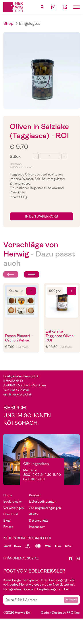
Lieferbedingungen (43, 501)
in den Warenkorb (42, 216)
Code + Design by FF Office (60, 613)
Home (8, 495)
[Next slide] (32, 274)
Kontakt (35, 495)
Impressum (37, 527)
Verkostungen (14, 508)
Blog (7, 521)
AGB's (34, 514)
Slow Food (11, 514)
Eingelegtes (30, 23)
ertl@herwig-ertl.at (17, 394)
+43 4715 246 (19, 390)
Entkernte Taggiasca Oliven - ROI (61, 336)
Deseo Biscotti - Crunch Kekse (19, 338)
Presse (8, 527)
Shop (8, 23)
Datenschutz (38, 521)
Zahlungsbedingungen (45, 508)
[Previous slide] (11, 274)
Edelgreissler (13, 501)
